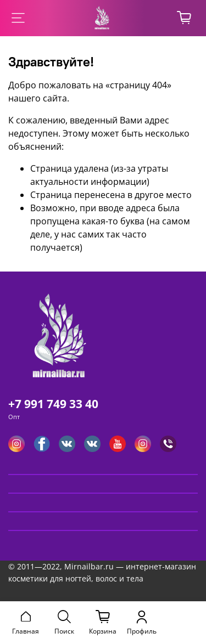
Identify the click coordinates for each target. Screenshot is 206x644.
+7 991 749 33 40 (53, 404)
